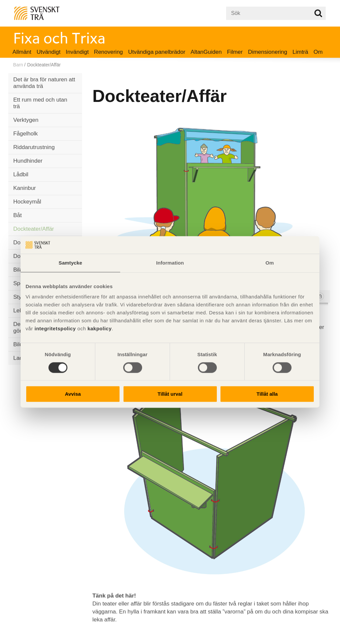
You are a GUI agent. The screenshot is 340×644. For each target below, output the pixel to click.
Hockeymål (27, 202)
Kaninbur (25, 188)
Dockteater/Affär (34, 229)
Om (318, 52)
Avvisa (73, 394)
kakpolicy (99, 328)
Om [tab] (269, 263)
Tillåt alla (267, 394)
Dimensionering (268, 52)
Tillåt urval (170, 394)
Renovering (108, 52)
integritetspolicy (55, 328)
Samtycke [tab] (71, 263)
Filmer (235, 52)
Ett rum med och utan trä (40, 103)
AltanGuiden (206, 52)
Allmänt (22, 52)
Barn (18, 65)
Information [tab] (170, 263)
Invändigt (77, 52)
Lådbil (21, 174)
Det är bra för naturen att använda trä (44, 83)
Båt (18, 215)
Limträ (300, 52)
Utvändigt (48, 52)
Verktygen (26, 120)
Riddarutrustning (34, 147)
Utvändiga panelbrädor (157, 52)
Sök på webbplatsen (318, 13)
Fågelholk (26, 134)
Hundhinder (28, 161)
